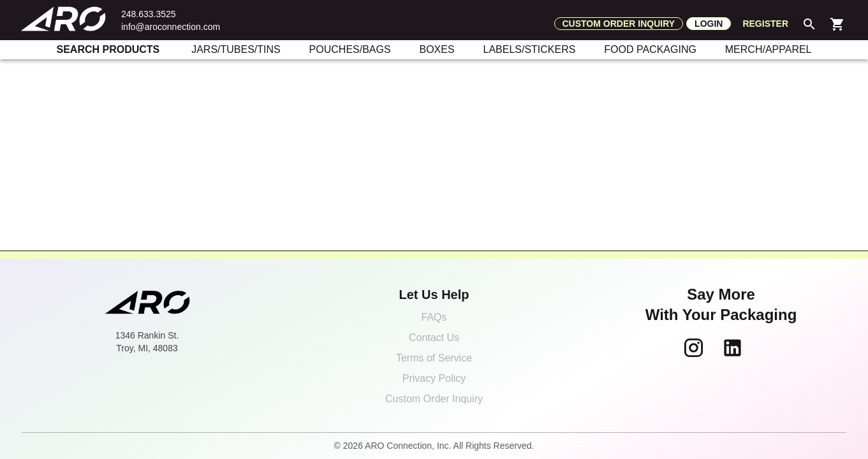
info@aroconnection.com (171, 27)
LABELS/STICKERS (529, 49)
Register (765, 24)
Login (709, 24)
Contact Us (434, 338)
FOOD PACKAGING (650, 49)
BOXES (437, 49)
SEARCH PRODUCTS (108, 49)
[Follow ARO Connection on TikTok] (760, 348)
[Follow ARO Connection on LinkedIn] (732, 348)
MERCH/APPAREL (769, 49)
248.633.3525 (149, 14)
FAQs (434, 317)
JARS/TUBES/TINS (236, 49)
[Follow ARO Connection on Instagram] (694, 348)
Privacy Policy (434, 378)
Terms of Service (434, 358)
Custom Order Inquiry (434, 399)
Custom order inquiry (619, 24)
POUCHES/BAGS (350, 49)
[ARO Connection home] (147, 303)
